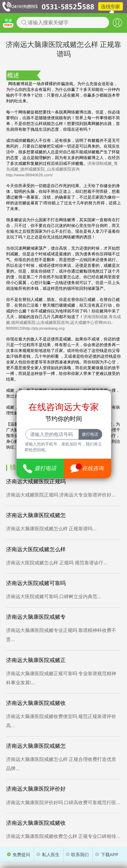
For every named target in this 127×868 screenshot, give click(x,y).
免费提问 (19, 855)
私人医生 (48, 855)
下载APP (107, 855)
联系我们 (77, 855)
